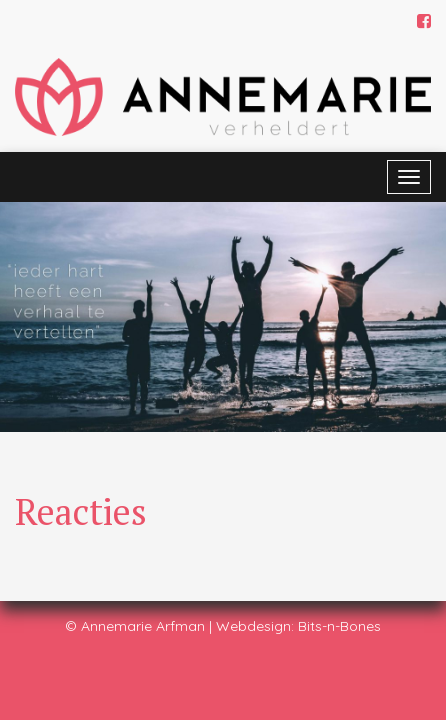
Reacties (81, 511)
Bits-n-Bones (339, 626)
